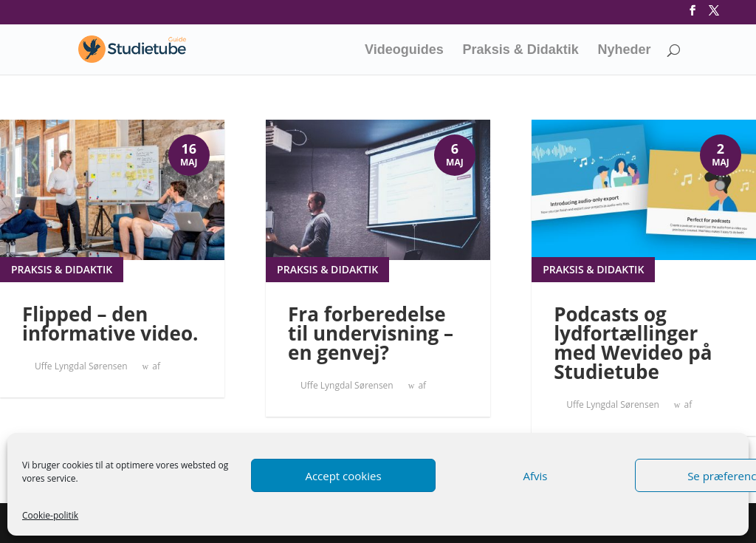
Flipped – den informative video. (110, 324)
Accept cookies (343, 476)
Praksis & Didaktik (521, 51)
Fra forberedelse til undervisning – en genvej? (371, 333)
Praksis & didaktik (62, 269)
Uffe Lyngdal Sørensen (81, 366)
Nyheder (625, 51)
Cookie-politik (50, 515)
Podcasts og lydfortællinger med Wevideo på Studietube (633, 343)
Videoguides (404, 51)
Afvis (536, 476)
